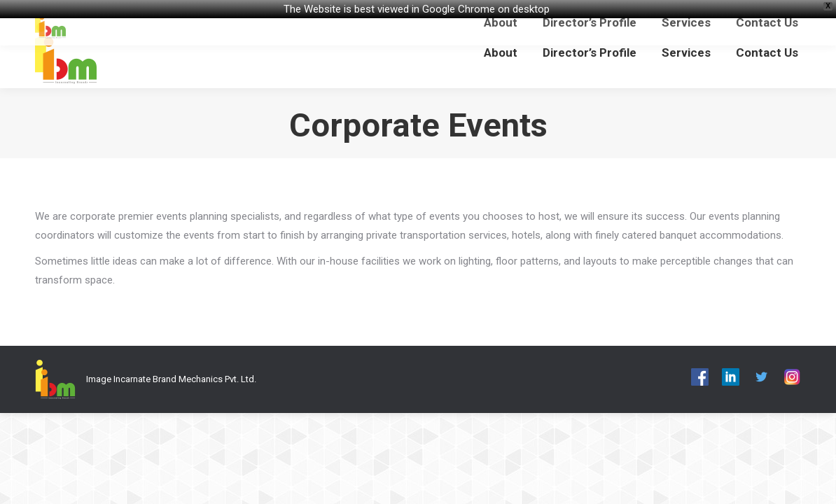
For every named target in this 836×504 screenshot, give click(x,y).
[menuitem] (501, 53)
